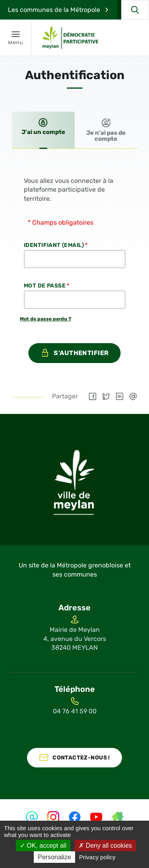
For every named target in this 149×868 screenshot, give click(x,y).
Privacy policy (97, 857)
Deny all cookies (105, 846)
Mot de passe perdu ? (45, 319)
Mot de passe (47, 286)
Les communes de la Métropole (54, 10)
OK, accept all (43, 846)
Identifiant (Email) (56, 245)
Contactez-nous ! (81, 758)
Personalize (54, 857)
